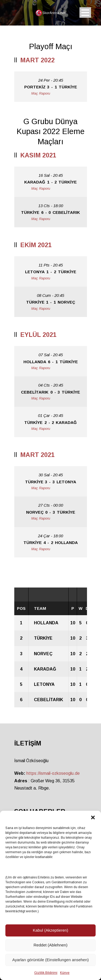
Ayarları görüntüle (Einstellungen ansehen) (50, 960)
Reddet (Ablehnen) (51, 945)
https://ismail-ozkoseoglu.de (53, 773)
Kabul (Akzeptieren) (51, 930)
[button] (93, 817)
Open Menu (85, 12)
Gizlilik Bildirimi (46, 973)
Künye (65, 973)
